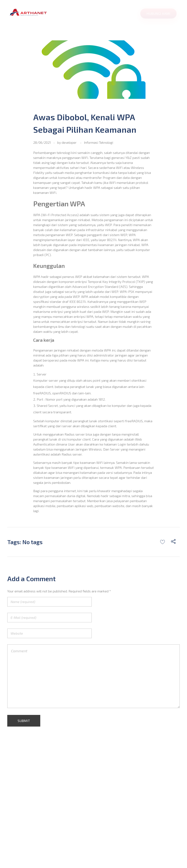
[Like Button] (163, 542)
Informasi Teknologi (99, 142)
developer (69, 142)
